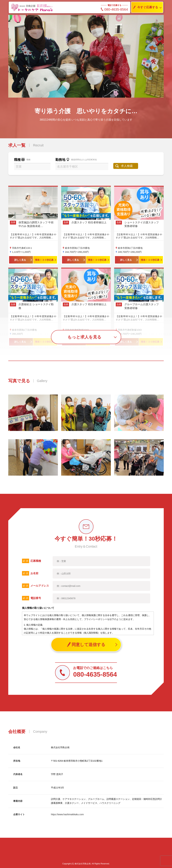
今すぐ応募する (145, 7)
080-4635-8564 (114, 9)
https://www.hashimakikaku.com (67, 814)
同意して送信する (86, 645)
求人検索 (127, 166)
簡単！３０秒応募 (44, 260)
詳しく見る (20, 260)
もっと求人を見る (84, 337)
